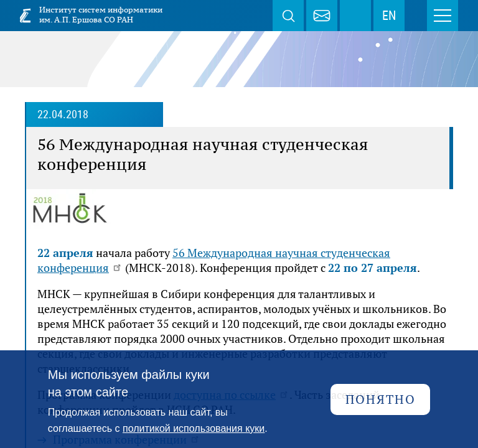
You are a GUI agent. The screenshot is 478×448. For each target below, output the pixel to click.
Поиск (288, 16)
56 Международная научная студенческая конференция (214, 260)
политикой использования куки (194, 428)
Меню (443, 16)
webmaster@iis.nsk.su (322, 16)
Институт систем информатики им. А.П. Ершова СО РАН (101, 15)
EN (389, 16)
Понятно (381, 399)
